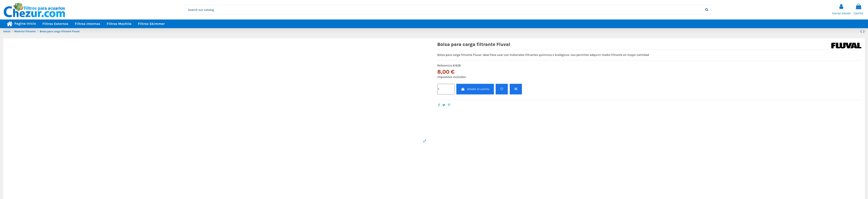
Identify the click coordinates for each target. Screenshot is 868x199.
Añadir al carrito (475, 89)
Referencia (445, 66)
